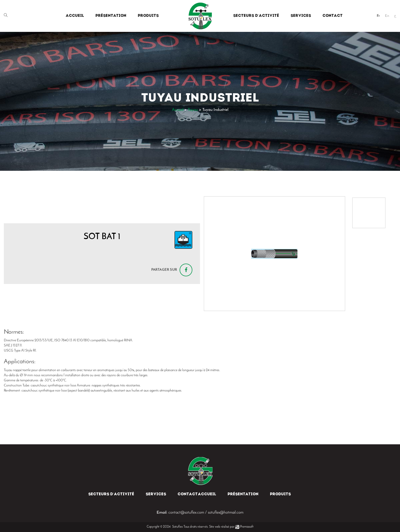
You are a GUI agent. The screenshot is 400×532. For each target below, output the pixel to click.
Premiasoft (247, 527)
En (387, 16)
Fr (378, 16)
